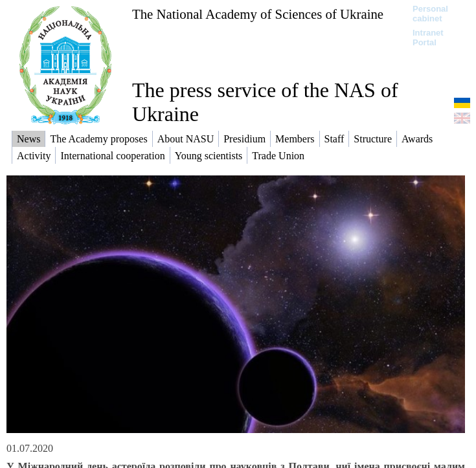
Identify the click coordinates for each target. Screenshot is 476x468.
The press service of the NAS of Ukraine (265, 102)
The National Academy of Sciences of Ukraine (258, 14)
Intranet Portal (428, 38)
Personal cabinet (430, 14)
